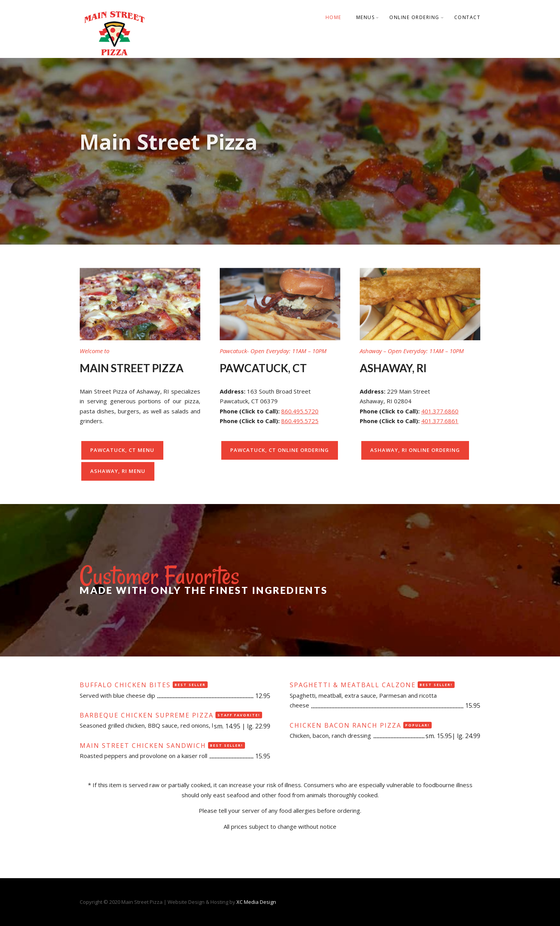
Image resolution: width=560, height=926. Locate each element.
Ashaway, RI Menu (118, 471)
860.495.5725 (300, 421)
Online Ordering (414, 17)
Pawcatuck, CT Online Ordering (280, 450)
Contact (467, 17)
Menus (366, 17)
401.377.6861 (440, 421)
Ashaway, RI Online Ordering (415, 450)
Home (333, 17)
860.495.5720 (300, 411)
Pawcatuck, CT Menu (122, 450)
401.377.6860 (440, 411)
